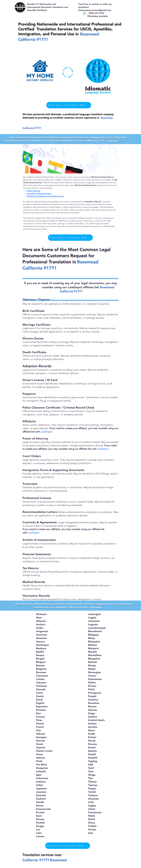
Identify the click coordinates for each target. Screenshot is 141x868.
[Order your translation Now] (69, 105)
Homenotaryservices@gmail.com (95, 10)
